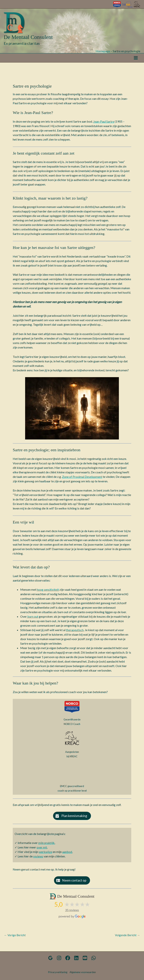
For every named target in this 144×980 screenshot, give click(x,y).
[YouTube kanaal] (82, 958)
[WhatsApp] (89, 958)
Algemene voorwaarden (83, 972)
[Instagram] (62, 958)
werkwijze (45, 854)
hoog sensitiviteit (48, 592)
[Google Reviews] (55, 958)
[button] (72, 818)
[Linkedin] (75, 958)
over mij (42, 849)
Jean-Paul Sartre (104, 124)
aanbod (67, 854)
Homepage (103, 53)
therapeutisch (75, 632)
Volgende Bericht (127, 937)
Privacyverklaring (58, 972)
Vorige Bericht (15, 937)
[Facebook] (69, 958)
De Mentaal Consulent (29, 39)
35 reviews (72, 912)
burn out (33, 619)
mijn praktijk (46, 845)
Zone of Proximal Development (82, 479)
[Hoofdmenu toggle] (136, 60)
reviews (38, 858)
